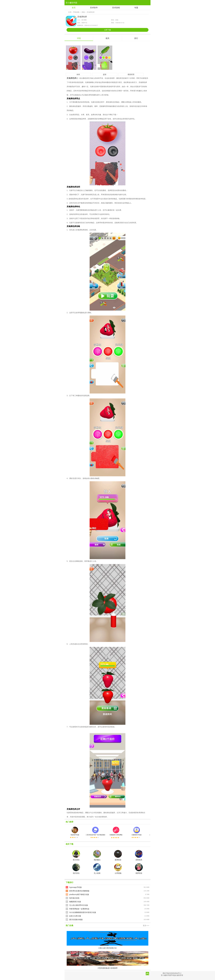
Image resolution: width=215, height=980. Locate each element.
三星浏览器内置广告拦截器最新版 (95, 831)
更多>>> (146, 926)
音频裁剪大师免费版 (116, 831)
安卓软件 (94, 8)
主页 (70, 12)
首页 (74, 8)
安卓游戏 (116, 8)
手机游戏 (76, 12)
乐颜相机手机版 (137, 831)
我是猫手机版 (75, 831)
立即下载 (107, 30)
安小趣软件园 (71, 3)
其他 (83, 12)
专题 (136, 8)
